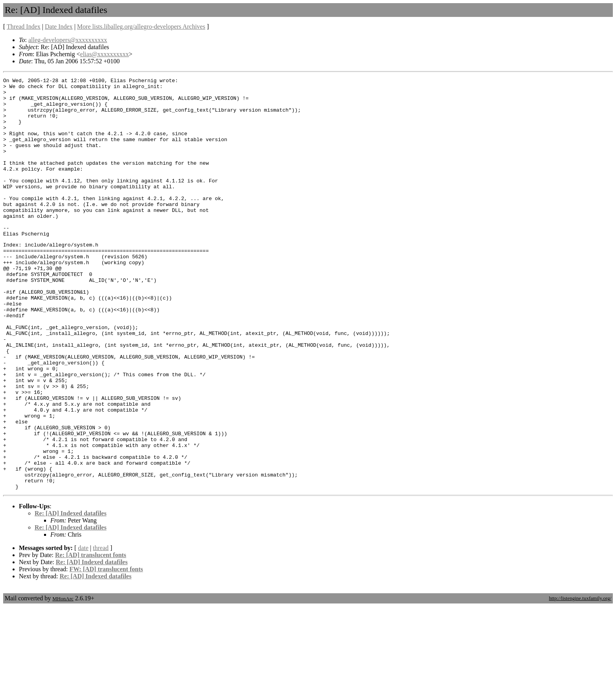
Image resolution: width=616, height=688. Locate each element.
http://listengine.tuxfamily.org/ (580, 680)
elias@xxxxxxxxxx (105, 54)
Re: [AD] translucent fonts (91, 636)
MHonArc (63, 680)
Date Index (59, 27)
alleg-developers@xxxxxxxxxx (68, 40)
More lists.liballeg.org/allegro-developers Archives (141, 27)
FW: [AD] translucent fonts (106, 650)
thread (101, 629)
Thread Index (24, 27)
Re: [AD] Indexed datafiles (71, 595)
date (83, 629)
